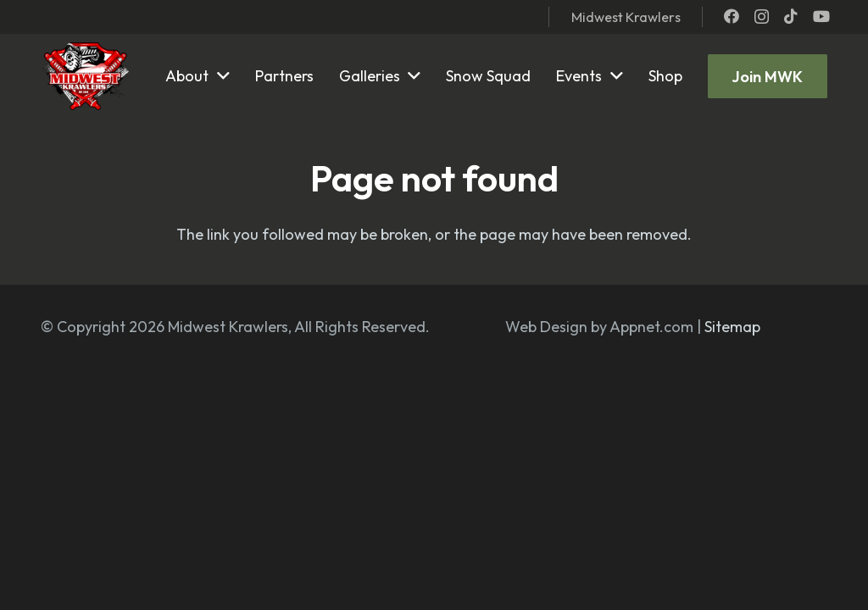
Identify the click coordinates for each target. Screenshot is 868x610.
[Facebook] (732, 16)
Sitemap (732, 327)
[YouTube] (821, 16)
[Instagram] (762, 17)
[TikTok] (791, 16)
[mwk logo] (83, 76)
